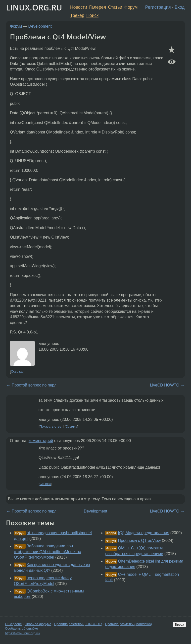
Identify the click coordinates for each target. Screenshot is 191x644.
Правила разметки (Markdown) (128, 624)
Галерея (98, 7)
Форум (131, 7)
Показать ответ (51, 426)
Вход (180, 7)
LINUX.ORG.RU (34, 7)
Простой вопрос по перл (34, 385)
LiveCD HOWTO (165, 385)
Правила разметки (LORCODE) (78, 624)
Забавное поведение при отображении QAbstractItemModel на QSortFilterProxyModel (48, 552)
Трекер (77, 15)
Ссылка (17, 372)
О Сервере (13, 624)
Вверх (179, 624)
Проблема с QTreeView (140, 541)
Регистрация (158, 7)
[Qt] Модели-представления (144, 533)
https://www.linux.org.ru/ (23, 633)
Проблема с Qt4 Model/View (58, 37)
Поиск (92, 15)
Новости (79, 7)
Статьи (115, 7)
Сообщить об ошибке (22, 628)
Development (40, 26)
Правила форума (38, 624)
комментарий (41, 441)
